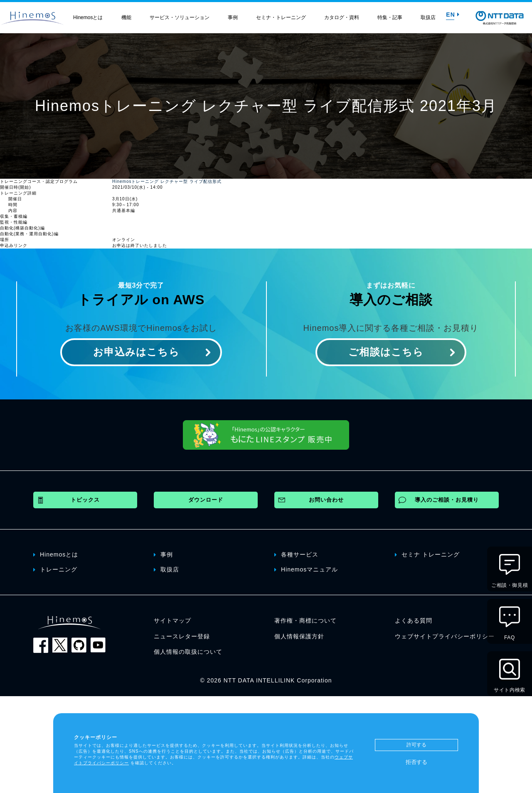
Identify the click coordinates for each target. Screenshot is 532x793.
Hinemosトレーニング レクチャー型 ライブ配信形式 (167, 181)
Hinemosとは (88, 17)
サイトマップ (172, 621)
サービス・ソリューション (180, 17)
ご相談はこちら (386, 352)
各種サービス (296, 554)
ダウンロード (206, 500)
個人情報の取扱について (188, 652)
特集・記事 (390, 17)
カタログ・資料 (342, 17)
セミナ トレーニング (427, 554)
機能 (126, 17)
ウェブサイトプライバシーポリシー (445, 636)
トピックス (85, 500)
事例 (233, 17)
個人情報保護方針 (299, 636)
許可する (416, 745)
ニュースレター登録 (182, 636)
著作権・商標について (305, 621)
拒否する (416, 762)
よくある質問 (414, 621)
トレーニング (55, 569)
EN (453, 15)
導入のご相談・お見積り (447, 500)
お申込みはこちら (136, 352)
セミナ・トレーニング (281, 17)
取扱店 (428, 17)
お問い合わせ (326, 500)
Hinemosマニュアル (306, 569)
